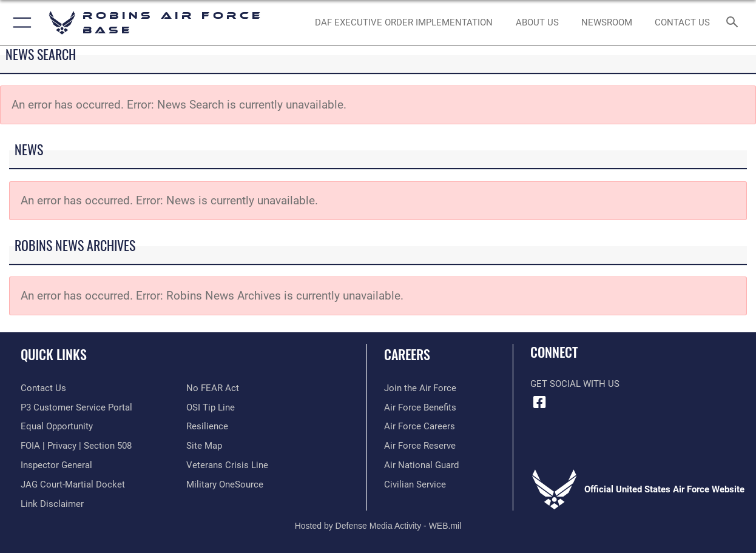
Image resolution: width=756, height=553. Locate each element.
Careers (407, 354)
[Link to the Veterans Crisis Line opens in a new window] (227, 465)
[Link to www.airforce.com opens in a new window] (420, 388)
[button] (20, 23)
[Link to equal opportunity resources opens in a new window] (57, 426)
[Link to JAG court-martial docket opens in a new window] (73, 484)
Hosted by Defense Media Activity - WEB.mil (378, 526)
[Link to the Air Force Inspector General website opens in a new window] (56, 465)
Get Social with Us (575, 384)
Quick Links (54, 354)
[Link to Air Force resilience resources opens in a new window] (207, 426)
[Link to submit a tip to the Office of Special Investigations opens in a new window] (211, 407)
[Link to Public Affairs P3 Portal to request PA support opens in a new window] (76, 407)
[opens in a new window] (225, 484)
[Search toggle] (735, 23)
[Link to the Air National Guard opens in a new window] (421, 465)
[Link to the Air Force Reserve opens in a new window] (420, 446)
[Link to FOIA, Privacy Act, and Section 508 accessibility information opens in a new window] (76, 446)
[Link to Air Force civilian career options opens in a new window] (415, 484)
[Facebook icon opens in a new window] (539, 403)
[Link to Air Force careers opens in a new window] (420, 426)
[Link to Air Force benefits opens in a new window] (420, 407)
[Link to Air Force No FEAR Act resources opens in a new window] (213, 388)
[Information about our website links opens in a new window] (52, 504)
